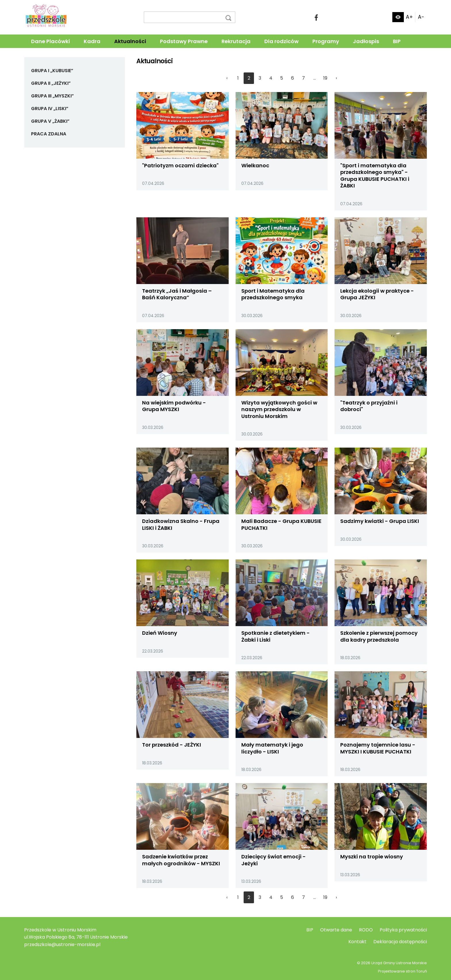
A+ (409, 17)
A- (421, 17)
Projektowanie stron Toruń (402, 971)
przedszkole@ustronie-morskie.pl (62, 944)
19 (325, 78)
